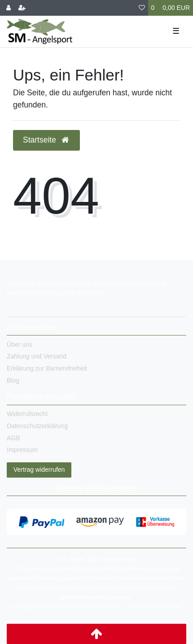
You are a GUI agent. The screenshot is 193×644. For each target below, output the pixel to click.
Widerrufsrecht (27, 414)
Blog (13, 380)
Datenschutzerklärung (37, 426)
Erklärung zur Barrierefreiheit (47, 368)
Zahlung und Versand (37, 356)
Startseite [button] (46, 140)
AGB (13, 438)
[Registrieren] (22, 8)
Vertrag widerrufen (39, 470)
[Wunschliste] (142, 8)
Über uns (20, 344)
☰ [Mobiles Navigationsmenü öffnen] (176, 31)
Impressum (22, 450)
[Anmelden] (9, 8)
